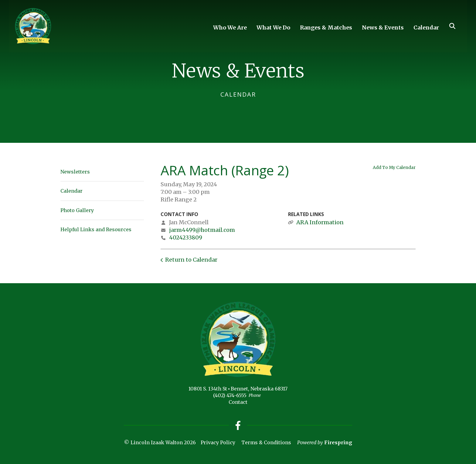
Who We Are (230, 27)
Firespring (338, 442)
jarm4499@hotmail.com (202, 230)
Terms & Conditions (266, 442)
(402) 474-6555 (230, 395)
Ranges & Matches (326, 27)
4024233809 (186, 237)
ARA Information (320, 222)
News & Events (383, 27)
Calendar (426, 27)
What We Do (273, 27)
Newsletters (75, 172)
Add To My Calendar (394, 167)
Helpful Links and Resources (96, 229)
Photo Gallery (77, 210)
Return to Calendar (191, 260)
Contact (238, 402)
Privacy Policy (218, 442)
